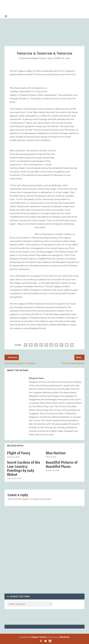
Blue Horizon (56, 453)
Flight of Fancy (19, 453)
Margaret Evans (38, 58)
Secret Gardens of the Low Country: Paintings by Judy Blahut (24, 468)
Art (63, 58)
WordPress (64, 637)
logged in (26, 499)
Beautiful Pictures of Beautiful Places (62, 464)
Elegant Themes (39, 637)
